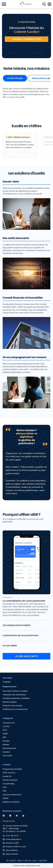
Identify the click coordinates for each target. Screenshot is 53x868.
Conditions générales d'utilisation (16, 698)
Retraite (6, 745)
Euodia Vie (7, 776)
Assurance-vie (9, 723)
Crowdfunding (9, 784)
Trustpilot (26, 49)
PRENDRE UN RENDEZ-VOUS (27, 39)
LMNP (5, 734)
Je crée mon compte (27, 656)
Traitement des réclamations (14, 695)
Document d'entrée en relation (15, 691)
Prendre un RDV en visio (16, 847)
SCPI (5, 730)
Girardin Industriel (10, 780)
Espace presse (12, 854)
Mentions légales (10, 702)
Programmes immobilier (12, 769)
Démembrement (9, 748)
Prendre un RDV (12, 843)
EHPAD (6, 798)
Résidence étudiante (11, 802)
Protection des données (12, 706)
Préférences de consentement (15, 709)
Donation (6, 752)
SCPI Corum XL (9, 773)
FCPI (5, 787)
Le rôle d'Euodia (15, 78)
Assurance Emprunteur (12, 795)
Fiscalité (6, 741)
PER (4, 737)
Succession (7, 756)
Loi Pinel (6, 726)
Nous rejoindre (12, 850)
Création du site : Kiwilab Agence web (27, 866)
